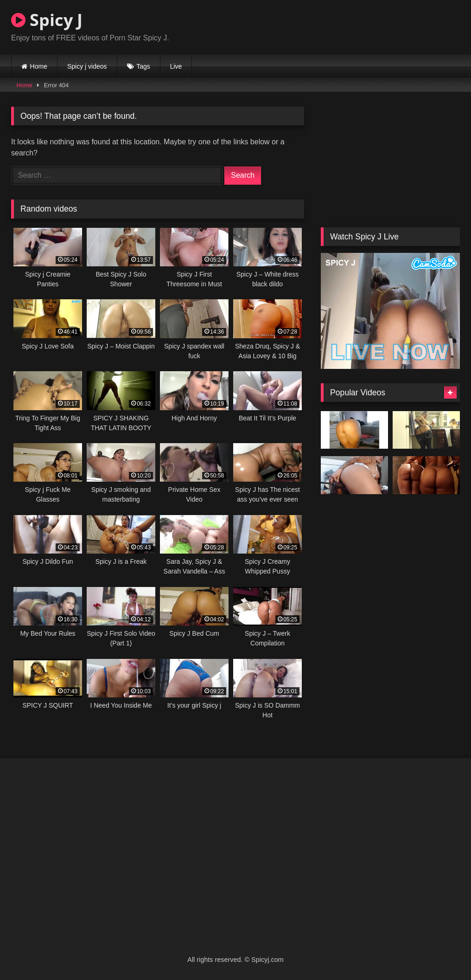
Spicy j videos (87, 66)
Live (176, 66)
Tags (143, 66)
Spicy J (47, 20)
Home (39, 66)
